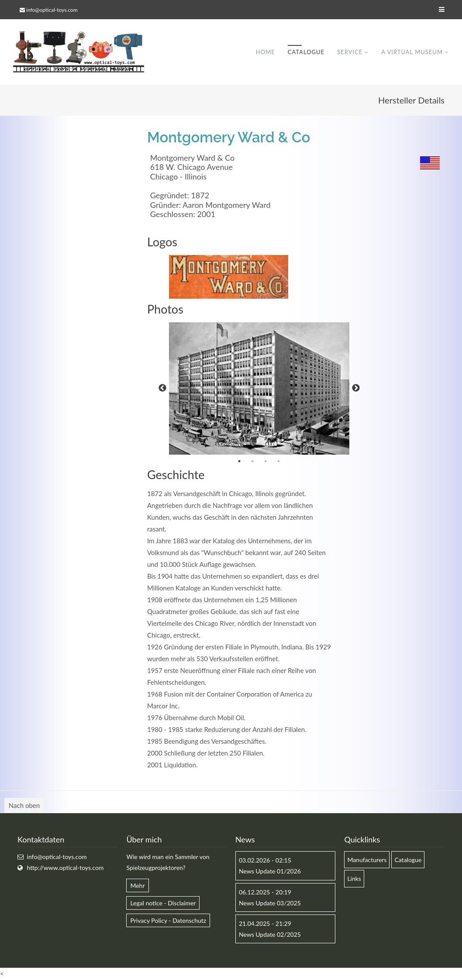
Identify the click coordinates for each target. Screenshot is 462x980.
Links (354, 878)
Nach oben (24, 805)
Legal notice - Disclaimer (163, 903)
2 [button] (252, 461)
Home (265, 52)
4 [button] (279, 461)
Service (350, 52)
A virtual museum (412, 52)
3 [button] (265, 461)
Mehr (137, 885)
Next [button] (356, 388)
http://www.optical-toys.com (66, 868)
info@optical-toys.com (52, 10)
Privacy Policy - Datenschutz (168, 920)
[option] (259, 389)
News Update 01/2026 (270, 871)
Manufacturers (367, 860)
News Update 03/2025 (270, 903)
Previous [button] (162, 388)
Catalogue (306, 52)
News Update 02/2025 (270, 934)
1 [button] (239, 461)
